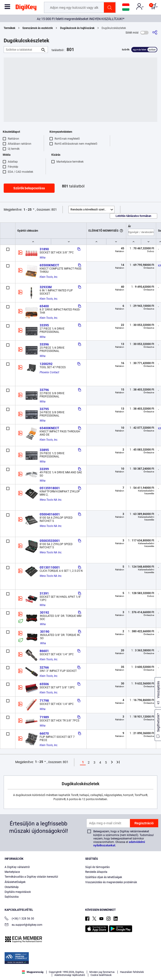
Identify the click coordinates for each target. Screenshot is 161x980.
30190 (45, 632)
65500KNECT (49, 265)
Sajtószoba (12, 897)
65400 (44, 306)
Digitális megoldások (18, 892)
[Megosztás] (155, 33)
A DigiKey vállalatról (17, 867)
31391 (44, 593)
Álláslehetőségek (15, 882)
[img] (26, 8)
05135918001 (50, 488)
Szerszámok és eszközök (38, 28)
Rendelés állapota (96, 872)
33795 (44, 409)
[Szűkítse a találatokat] (22, 50)
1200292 (46, 364)
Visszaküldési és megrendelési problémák (111, 882)
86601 (44, 651)
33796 (44, 390)
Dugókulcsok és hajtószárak (77, 28)
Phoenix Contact (49, 372)
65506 (44, 684)
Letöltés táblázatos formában (133, 216)
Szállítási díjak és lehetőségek (104, 877)
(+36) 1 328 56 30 (19, 919)
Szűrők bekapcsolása (29, 188)
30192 (44, 612)
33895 (44, 450)
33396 (44, 344)
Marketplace (12, 872)
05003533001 (50, 541)
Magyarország (33, 972)
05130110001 (50, 567)
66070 (44, 733)
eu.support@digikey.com (23, 925)
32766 (44, 667)
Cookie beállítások (101, 975)
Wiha (42, 258)
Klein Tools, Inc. (49, 277)
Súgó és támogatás (97, 867)
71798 (44, 701)
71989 (44, 717)
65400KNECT (49, 428)
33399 (44, 469)
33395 (44, 325)
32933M (46, 287)
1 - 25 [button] (28, 210)
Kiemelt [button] (92, 210)
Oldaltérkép (12, 887)
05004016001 (50, 514)
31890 (44, 249)
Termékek (9, 28)
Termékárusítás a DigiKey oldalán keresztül (31, 877)
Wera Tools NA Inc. (51, 500)
